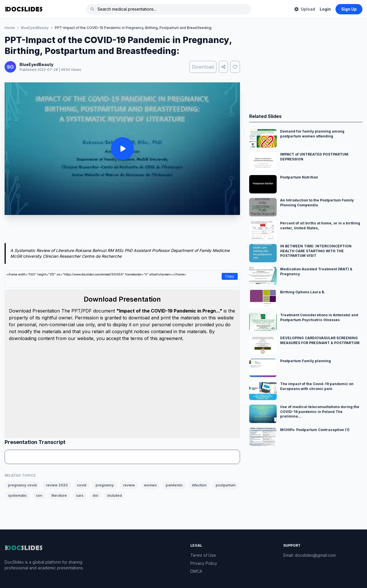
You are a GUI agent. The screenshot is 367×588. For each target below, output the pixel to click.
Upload (305, 9)
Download (203, 67)
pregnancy (105, 485)
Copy (230, 276)
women (150, 485)
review (129, 485)
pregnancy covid (22, 485)
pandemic (174, 485)
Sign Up (349, 9)
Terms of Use (203, 555)
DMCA (196, 571)
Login (325, 9)
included (115, 495)
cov (39, 495)
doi (95, 495)
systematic (17, 495)
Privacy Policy (204, 563)
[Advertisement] (122, 230)
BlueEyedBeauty (35, 28)
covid (82, 485)
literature (59, 495)
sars (80, 495)
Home (10, 28)
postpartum (226, 485)
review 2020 (57, 485)
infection (199, 485)
